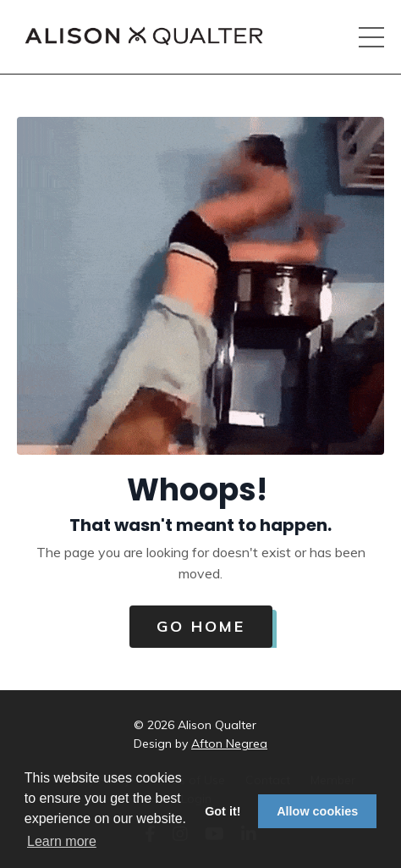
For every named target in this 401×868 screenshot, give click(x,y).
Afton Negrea (229, 744)
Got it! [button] (222, 811)
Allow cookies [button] (317, 811)
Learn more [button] (62, 841)
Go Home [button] (201, 626)
